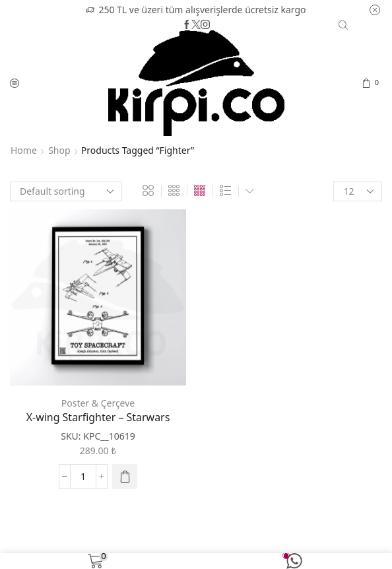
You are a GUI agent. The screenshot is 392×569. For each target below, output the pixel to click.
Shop (59, 150)
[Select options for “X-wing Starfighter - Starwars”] (125, 477)
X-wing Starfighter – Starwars (98, 417)
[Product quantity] (83, 477)
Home (24, 150)
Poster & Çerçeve (98, 403)
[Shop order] (66, 191)
